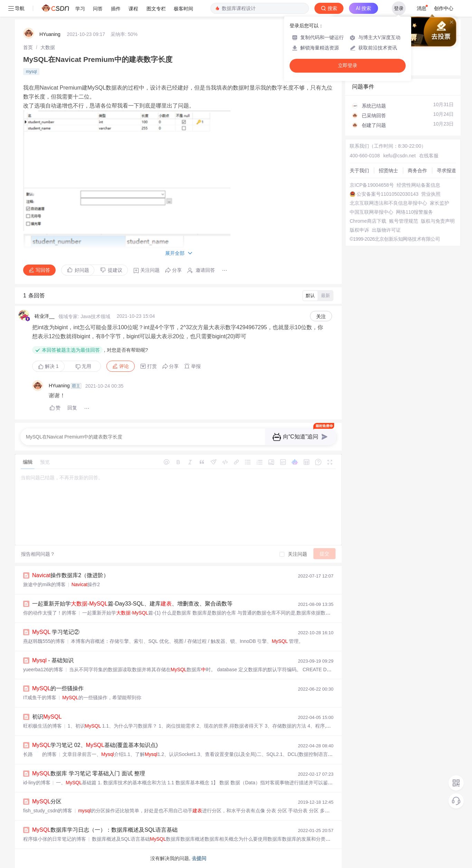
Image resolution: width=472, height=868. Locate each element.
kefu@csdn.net (399, 156)
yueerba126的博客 (43, 670)
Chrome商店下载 (368, 221)
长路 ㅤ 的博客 (40, 754)
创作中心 (444, 8)
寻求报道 (446, 170)
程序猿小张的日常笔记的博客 (55, 839)
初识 (47, 717)
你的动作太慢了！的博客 (50, 613)
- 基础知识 (53, 660)
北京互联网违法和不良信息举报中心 (388, 203)
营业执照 (431, 194)
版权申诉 (359, 230)
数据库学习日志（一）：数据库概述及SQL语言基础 (105, 830)
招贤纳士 (388, 170)
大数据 (48, 47)
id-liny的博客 (37, 783)
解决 (48, 366)
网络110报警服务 (414, 212)
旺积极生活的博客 (43, 726)
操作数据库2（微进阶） (70, 575)
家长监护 (440, 203)
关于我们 (359, 170)
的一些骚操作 (58, 688)
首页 (28, 47)
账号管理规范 (404, 221)
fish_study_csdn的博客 (48, 811)
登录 (399, 8)
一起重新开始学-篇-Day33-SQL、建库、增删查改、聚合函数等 (132, 604)
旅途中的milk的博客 (44, 584)
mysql (31, 72)
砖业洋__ (45, 316)
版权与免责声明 (438, 221)
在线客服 (429, 156)
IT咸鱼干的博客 (40, 698)
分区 (47, 801)
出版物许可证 (386, 230)
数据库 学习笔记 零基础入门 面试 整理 (89, 773)
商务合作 (417, 170)
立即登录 (348, 66)
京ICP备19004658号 (372, 185)
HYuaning (50, 34)
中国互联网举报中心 (371, 212)
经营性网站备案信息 (418, 185)
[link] (28, 47)
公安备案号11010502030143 (388, 194)
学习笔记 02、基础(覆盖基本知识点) (95, 745)
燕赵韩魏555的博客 (44, 641)
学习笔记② (56, 632)
